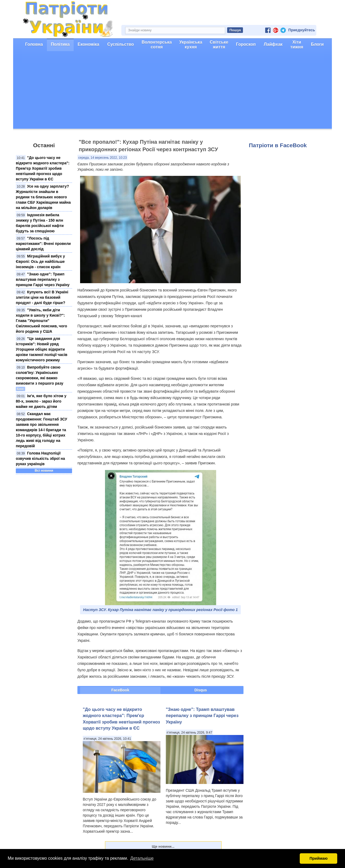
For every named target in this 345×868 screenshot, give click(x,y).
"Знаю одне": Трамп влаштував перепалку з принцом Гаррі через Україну (43, 279)
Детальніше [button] (142, 858)
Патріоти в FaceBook (278, 145)
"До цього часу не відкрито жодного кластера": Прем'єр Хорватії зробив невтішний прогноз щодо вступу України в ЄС (43, 168)
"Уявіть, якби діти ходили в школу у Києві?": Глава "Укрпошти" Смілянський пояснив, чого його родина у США (41, 321)
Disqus (201, 690)
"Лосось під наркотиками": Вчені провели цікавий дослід (43, 244)
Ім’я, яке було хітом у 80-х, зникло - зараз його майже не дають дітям (41, 401)
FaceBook (120, 690)
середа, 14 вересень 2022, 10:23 (102, 158)
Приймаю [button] (318, 858)
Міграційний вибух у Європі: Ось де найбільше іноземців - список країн (40, 261)
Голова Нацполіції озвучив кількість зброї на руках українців (40, 458)
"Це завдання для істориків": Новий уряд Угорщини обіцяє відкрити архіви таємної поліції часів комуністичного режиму (42, 349)
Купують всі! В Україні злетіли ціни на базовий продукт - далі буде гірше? (42, 297)
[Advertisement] (172, 91)
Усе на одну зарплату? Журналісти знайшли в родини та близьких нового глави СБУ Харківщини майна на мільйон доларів (43, 197)
